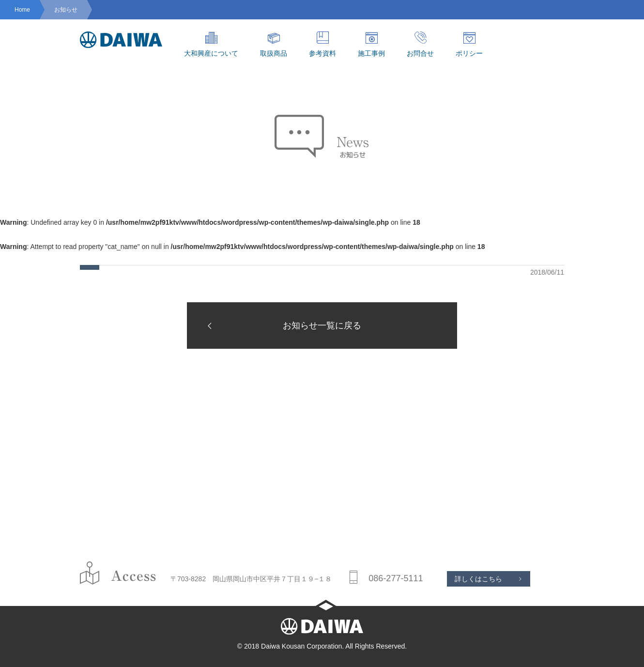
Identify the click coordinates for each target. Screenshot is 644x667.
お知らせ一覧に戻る (281, 326)
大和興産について (211, 44)
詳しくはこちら (478, 579)
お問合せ (420, 44)
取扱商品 (274, 44)
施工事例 (371, 44)
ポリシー (469, 44)
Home (22, 10)
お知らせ (66, 10)
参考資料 (322, 44)
